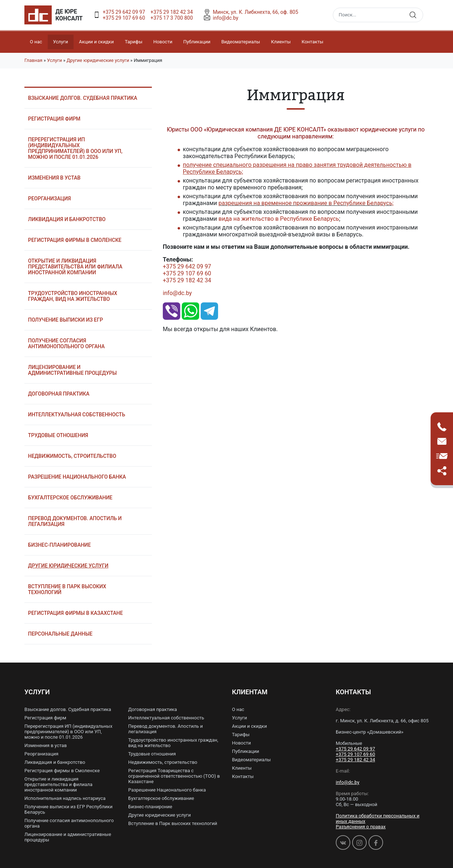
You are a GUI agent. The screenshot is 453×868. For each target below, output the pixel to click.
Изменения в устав (54, 178)
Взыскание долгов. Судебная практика (83, 98)
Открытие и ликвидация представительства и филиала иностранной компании (58, 784)
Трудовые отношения (58, 435)
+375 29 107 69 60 (124, 18)
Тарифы (134, 42)
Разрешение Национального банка (77, 477)
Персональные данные (60, 634)
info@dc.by (177, 293)
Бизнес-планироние (150, 807)
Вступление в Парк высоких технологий (67, 589)
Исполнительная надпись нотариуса (65, 798)
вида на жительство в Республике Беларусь (279, 219)
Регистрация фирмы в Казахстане (75, 613)
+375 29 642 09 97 (124, 12)
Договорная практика (59, 394)
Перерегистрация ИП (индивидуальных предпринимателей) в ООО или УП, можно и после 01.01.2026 (75, 148)
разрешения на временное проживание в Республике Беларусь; (306, 203)
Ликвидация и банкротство (67, 219)
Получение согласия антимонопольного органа (66, 343)
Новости (163, 42)
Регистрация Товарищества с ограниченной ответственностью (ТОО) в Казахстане (174, 776)
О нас (36, 42)
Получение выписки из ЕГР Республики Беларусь (68, 809)
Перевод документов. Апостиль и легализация (75, 521)
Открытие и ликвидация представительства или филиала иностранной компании (75, 267)
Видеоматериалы (241, 42)
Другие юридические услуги (98, 60)
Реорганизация (50, 199)
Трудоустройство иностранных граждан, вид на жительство (73, 296)
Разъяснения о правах (361, 827)
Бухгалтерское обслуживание (70, 498)
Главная (33, 60)
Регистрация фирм (54, 119)
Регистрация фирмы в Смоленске (75, 240)
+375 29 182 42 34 (172, 12)
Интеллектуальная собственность (77, 415)
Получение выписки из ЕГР (66, 320)
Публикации (197, 42)
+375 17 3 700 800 (172, 18)
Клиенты (281, 42)
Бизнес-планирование (59, 545)
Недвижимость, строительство (72, 456)
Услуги (61, 42)
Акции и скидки (96, 42)
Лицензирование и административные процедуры (72, 370)
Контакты (312, 42)
